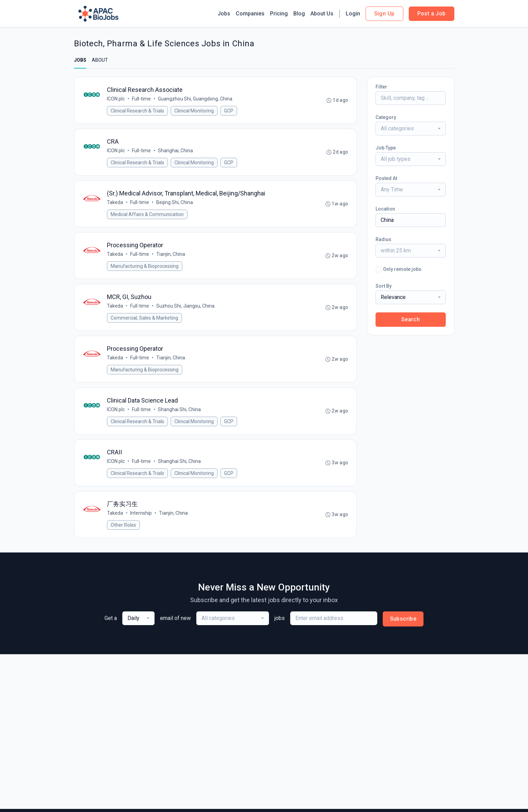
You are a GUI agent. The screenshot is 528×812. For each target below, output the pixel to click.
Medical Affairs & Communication (148, 216)
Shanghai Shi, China (180, 414)
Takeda (115, 204)
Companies (250, 14)
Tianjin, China (171, 256)
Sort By (384, 286)
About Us (322, 14)
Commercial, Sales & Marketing (145, 321)
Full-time (142, 99)
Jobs (224, 14)
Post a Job (432, 14)
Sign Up (384, 14)
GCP (229, 111)
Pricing (279, 14)
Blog (299, 14)
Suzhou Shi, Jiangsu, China (186, 309)
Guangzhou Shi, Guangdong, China (195, 99)
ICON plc (116, 99)
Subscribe (403, 625)
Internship (141, 519)
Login (353, 14)
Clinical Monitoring (194, 111)
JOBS (80, 60)
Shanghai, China (176, 152)
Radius (383, 239)
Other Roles (124, 531)
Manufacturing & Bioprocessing (145, 268)
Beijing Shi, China (175, 204)
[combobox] (411, 129)
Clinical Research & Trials (138, 111)
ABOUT (100, 60)
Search (410, 319)
